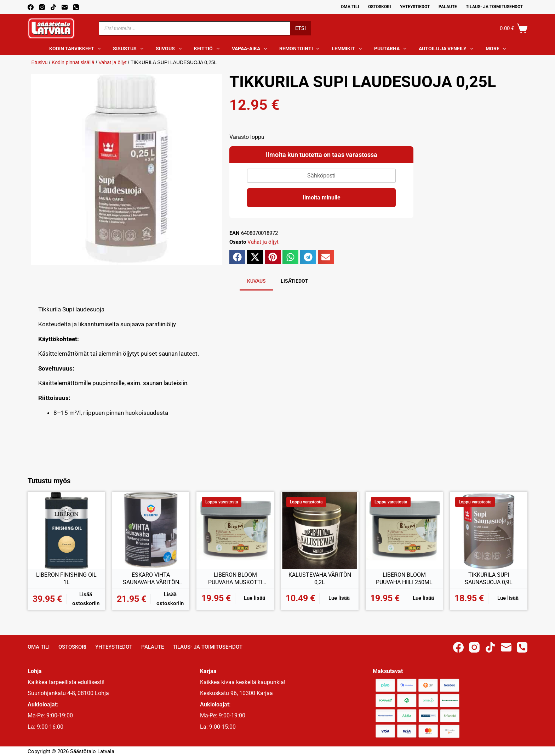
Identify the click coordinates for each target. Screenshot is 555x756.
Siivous (170, 49)
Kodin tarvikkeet (76, 49)
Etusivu (39, 62)
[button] (237, 257)
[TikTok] (53, 7)
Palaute (448, 7)
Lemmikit (348, 49)
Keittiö (208, 49)
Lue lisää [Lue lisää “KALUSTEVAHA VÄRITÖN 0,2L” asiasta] (339, 598)
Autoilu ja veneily (447, 49)
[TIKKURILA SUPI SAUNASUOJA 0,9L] (489, 531)
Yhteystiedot (415, 7)
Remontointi (301, 49)
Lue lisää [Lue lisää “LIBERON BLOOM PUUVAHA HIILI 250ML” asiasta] (423, 598)
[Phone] (76, 7)
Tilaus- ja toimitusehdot (494, 7)
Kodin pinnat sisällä (73, 62)
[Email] (65, 7)
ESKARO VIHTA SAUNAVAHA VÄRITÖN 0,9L (151, 579)
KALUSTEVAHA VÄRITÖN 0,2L (320, 579)
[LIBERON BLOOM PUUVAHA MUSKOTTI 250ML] (235, 531)
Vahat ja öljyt (112, 62)
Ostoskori (380, 7)
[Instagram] (42, 7)
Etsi (301, 28)
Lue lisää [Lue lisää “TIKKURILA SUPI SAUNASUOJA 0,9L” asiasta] (508, 598)
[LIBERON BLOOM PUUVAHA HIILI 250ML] (404, 531)
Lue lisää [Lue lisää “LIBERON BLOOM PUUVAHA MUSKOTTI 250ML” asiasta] (254, 598)
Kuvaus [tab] (256, 281)
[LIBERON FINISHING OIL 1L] (66, 531)
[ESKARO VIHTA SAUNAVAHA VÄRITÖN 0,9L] (151, 531)
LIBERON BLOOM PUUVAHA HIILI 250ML (404, 579)
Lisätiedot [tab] (294, 281)
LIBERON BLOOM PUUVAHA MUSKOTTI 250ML (235, 579)
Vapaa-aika (251, 49)
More (497, 49)
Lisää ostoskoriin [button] (86, 599)
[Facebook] (31, 7)
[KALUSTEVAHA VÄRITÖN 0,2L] (320, 531)
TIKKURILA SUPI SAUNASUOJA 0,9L (489, 579)
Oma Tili (350, 7)
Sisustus (130, 49)
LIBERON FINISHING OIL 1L (66, 579)
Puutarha (392, 49)
